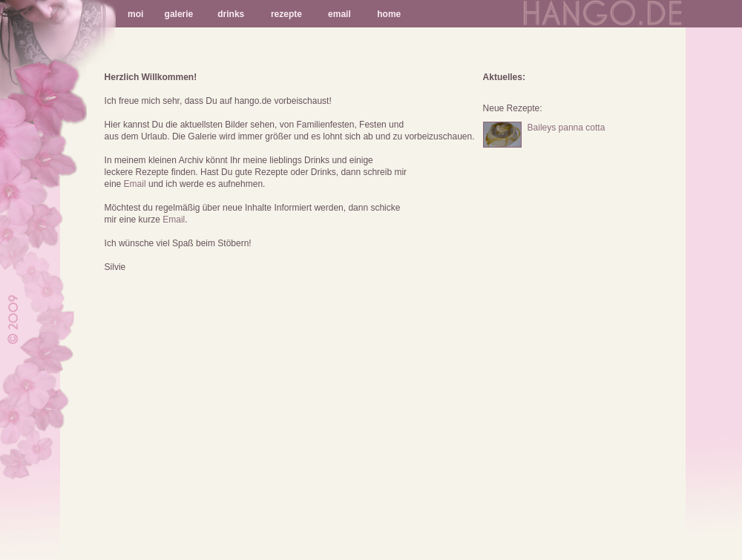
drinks (231, 14)
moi (135, 14)
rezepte (286, 14)
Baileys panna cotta (567, 128)
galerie (179, 14)
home (389, 14)
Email (135, 184)
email (339, 14)
